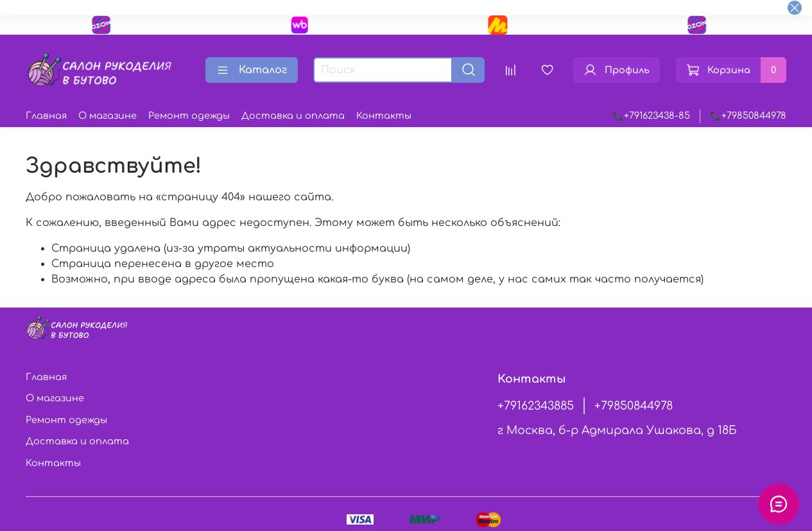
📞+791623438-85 (651, 116)
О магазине (108, 116)
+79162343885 (536, 406)
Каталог (252, 70)
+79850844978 (634, 406)
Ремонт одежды (189, 116)
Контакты (384, 116)
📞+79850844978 (748, 116)
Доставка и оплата (293, 116)
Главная (46, 116)
